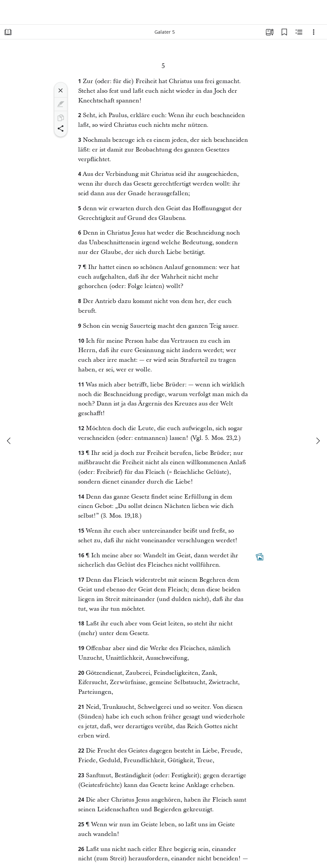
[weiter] (318, 441)
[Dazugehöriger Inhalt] (260, 557)
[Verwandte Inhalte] (299, 32)
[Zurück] (9, 441)
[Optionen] (314, 32)
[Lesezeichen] (284, 32)
